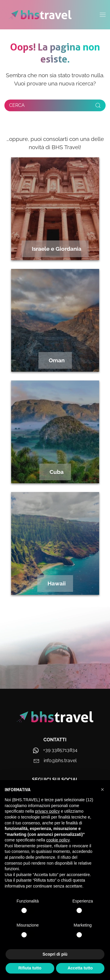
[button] (102, 789)
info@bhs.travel (60, 761)
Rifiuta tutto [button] (30, 968)
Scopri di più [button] (55, 954)
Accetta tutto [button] (80, 968)
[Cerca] (55, 105)
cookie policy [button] (58, 840)
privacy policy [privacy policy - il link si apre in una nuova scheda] (48, 811)
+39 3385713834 (60, 750)
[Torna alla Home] (40, 15)
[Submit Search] (98, 105)
